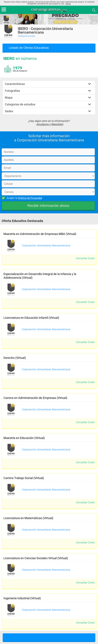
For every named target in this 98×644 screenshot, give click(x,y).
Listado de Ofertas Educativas (29, 48)
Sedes (9, 111)
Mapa (9, 98)
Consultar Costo (85, 258)
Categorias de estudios (20, 104)
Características (15, 84)
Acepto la (24, 198)
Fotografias (12, 91)
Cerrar (68, 4)
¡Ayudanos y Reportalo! (50, 124)
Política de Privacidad (30, 198)
